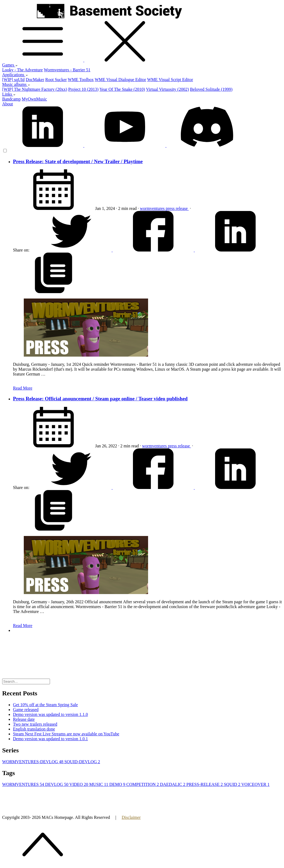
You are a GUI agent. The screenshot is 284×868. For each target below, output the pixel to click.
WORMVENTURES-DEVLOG (33, 762)
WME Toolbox (81, 80)
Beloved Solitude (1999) (211, 89)
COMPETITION (143, 784)
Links (9, 94)
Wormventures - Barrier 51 (67, 70)
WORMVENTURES (24, 784)
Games (10, 65)
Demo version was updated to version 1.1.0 (50, 714)
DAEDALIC (173, 784)
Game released (26, 710)
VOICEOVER (255, 784)
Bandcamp (11, 99)
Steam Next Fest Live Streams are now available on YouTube (66, 734)
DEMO (118, 784)
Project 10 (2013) (83, 89)
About (8, 104)
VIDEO (79, 784)
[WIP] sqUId (13, 80)
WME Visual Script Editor (170, 80)
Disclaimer (131, 817)
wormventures (153, 208)
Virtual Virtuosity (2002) (167, 89)
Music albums (16, 84)
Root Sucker (56, 80)
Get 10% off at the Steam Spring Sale (45, 705)
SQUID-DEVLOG (82, 762)
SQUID (233, 784)
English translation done (34, 729)
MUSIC (99, 784)
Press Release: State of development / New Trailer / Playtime (78, 161)
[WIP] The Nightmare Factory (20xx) (35, 89)
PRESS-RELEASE (205, 784)
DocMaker (35, 80)
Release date (24, 719)
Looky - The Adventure (22, 70)
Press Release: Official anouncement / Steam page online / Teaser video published (100, 399)
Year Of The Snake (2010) (122, 89)
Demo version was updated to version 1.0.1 (50, 739)
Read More (23, 388)
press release (177, 208)
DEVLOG (57, 784)
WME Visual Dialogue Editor (120, 80)
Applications (15, 75)
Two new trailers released (35, 724)
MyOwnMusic (34, 99)
